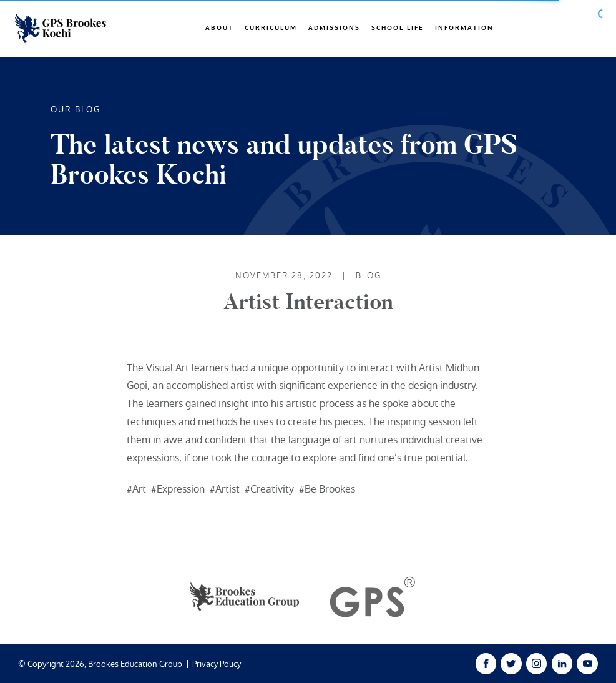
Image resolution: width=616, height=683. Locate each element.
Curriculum (271, 28)
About (219, 28)
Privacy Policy (217, 664)
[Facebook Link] (486, 663)
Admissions (334, 28)
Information (464, 28)
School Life (398, 28)
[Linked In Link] (562, 663)
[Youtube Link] (587, 663)
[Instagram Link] (536, 663)
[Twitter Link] (511, 663)
